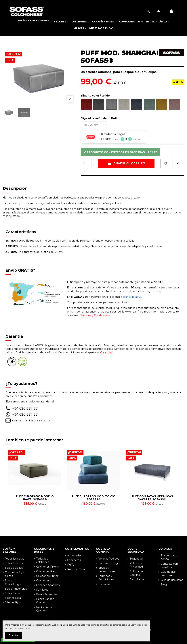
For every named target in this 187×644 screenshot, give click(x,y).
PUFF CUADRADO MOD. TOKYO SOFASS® (93, 498)
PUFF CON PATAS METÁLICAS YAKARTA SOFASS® (152, 498)
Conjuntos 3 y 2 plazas (15, 574)
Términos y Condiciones (106, 578)
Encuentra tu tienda (169, 557)
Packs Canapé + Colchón (46, 601)
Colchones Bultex (47, 576)
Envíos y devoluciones (107, 570)
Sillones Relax (14, 598)
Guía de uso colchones (168, 574)
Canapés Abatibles (48, 585)
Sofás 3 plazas (14, 568)
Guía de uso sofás (172, 580)
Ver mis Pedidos (109, 559)
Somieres (42, 590)
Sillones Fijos (13, 602)
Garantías (104, 584)
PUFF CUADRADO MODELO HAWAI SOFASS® (35, 498)
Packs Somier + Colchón (46, 609)
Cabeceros (74, 560)
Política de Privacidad (136, 565)
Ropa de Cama (77, 569)
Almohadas (74, 556)
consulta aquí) (133, 297)
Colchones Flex (46, 571)
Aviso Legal (137, 579)
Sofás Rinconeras (16, 589)
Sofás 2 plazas (14, 563)
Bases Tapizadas (47, 594)
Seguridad (136, 559)
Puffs (71, 565)
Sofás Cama (13, 593)
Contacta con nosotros (169, 566)
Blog (164, 585)
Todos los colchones (43, 560)
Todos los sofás (14, 559)
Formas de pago (109, 563)
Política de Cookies (136, 573)
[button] (61, 22)
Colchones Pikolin (47, 567)
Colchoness (43, 581)
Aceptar (14, 635)
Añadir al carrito (126, 163)
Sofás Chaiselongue (14, 582)
